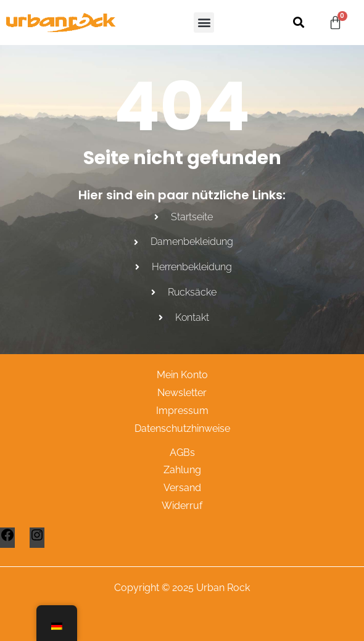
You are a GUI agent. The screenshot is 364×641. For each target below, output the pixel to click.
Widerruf (182, 506)
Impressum (182, 411)
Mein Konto (182, 375)
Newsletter (182, 393)
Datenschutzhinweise (182, 428)
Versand (182, 488)
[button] (204, 23)
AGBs (182, 453)
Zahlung (182, 470)
